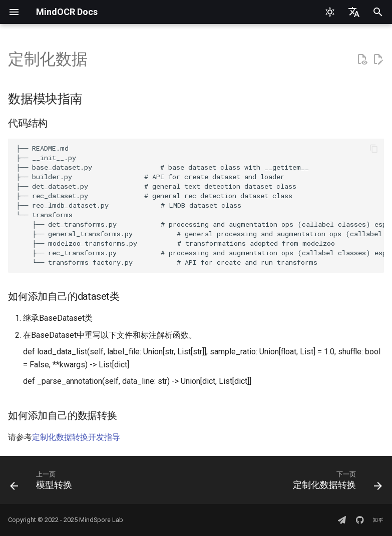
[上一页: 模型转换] (43, 483)
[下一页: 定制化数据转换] (335, 483)
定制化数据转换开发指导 (76, 437)
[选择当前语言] (354, 12)
